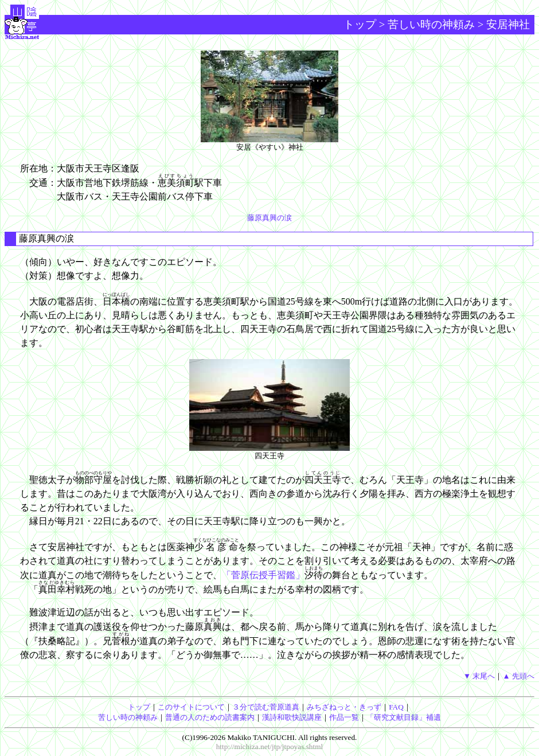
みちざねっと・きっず (344, 707)
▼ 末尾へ (479, 676)
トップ (360, 24)
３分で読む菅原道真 (266, 707)
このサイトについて (191, 707)
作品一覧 (344, 717)
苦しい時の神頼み (431, 24)
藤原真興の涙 (269, 218)
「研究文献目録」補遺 (404, 717)
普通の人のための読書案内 (210, 717)
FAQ (396, 707)
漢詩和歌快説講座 (292, 717)
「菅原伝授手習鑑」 (263, 575)
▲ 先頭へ (518, 676)
